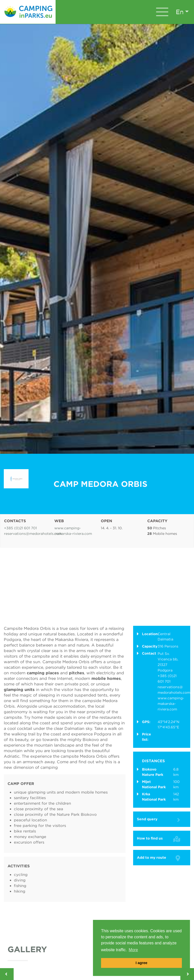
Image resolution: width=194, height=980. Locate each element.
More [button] (133, 950)
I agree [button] (141, 963)
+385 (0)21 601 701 (20, 528)
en (180, 12)
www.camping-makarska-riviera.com (171, 704)
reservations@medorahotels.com (33, 534)
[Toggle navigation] (162, 12)
